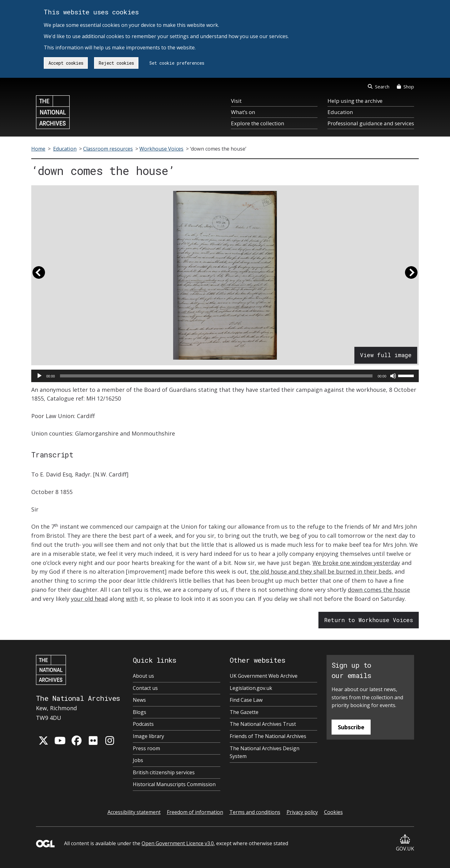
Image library (148, 736)
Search (379, 87)
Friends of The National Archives (268, 736)
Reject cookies (116, 63)
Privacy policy (302, 812)
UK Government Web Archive (264, 676)
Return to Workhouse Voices (369, 620)
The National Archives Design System (265, 752)
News (139, 700)
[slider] (216, 376)
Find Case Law (246, 700)
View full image (386, 355)
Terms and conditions (255, 812)
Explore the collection (257, 123)
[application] (225, 376)
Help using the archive (355, 101)
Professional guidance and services (371, 123)
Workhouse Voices (161, 149)
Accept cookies (66, 63)
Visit (236, 101)
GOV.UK (405, 843)
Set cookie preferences (177, 63)
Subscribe (351, 727)
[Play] (39, 376)
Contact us (145, 688)
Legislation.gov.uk (251, 688)
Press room (146, 748)
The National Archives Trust (263, 724)
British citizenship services (164, 772)
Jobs (138, 760)
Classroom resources (108, 149)
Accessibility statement (134, 812)
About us (143, 676)
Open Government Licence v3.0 (178, 843)
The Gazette (244, 712)
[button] (39, 275)
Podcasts (143, 724)
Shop (405, 87)
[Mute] (393, 376)
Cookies (333, 812)
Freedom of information (195, 812)
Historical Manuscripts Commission (174, 784)
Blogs (140, 712)
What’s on (243, 112)
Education (340, 112)
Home (38, 149)
